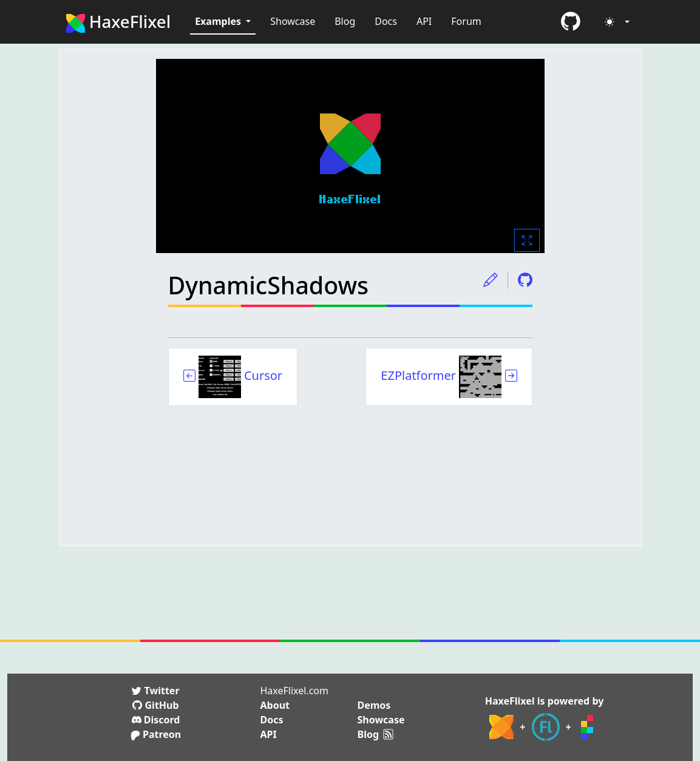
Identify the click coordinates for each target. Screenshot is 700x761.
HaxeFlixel (119, 21)
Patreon (156, 734)
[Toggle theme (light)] (617, 22)
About (275, 705)
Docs (386, 21)
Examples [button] (219, 21)
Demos (374, 705)
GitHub (155, 705)
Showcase (293, 21)
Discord (156, 720)
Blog (345, 21)
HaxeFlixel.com (294, 691)
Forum (466, 21)
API (424, 21)
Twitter (155, 691)
